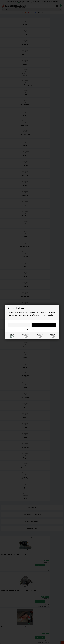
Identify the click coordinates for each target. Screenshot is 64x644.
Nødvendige (12, 336)
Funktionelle (40, 336)
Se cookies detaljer (32, 330)
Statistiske (53, 336)
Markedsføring (26, 336)
